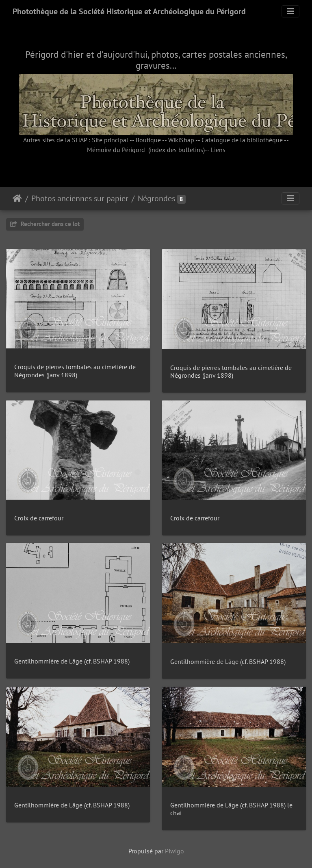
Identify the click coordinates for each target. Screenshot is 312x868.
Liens (218, 150)
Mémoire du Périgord (116, 150)
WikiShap (181, 140)
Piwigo (174, 851)
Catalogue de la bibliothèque (242, 140)
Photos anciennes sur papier (80, 198)
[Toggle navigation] (290, 11)
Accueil (17, 198)
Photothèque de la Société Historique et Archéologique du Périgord (129, 11)
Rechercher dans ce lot (45, 224)
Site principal (110, 140)
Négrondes (156, 198)
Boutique (148, 140)
